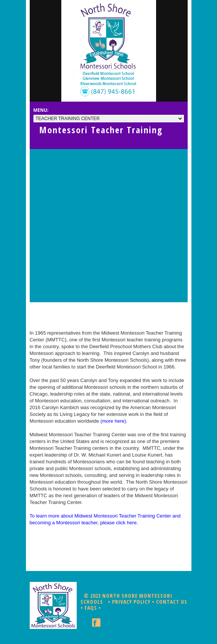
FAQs (91, 608)
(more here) (113, 421)
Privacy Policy (131, 602)
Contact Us (172, 602)
